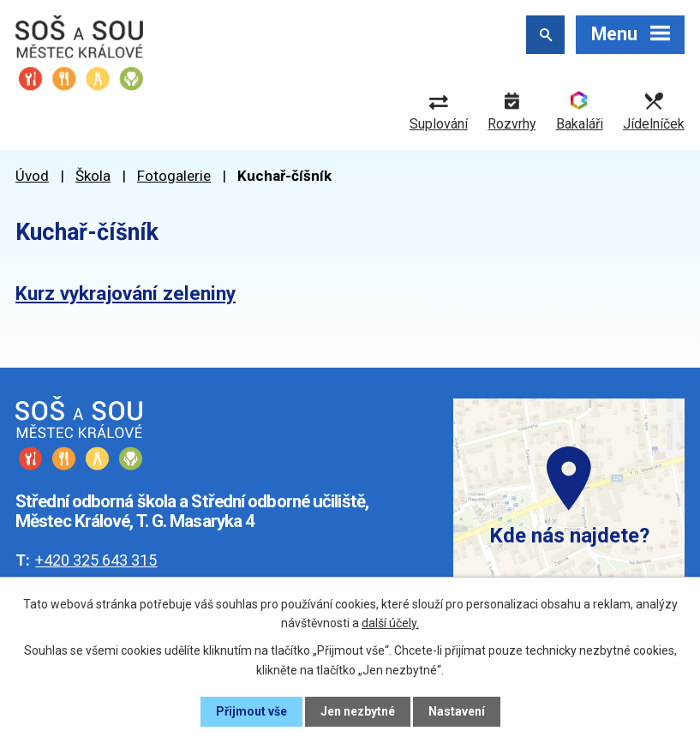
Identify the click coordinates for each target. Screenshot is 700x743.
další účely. (390, 623)
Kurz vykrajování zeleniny (126, 293)
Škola (93, 176)
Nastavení (457, 711)
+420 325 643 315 (96, 560)
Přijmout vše (251, 711)
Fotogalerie (174, 176)
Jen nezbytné (358, 711)
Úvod (32, 176)
